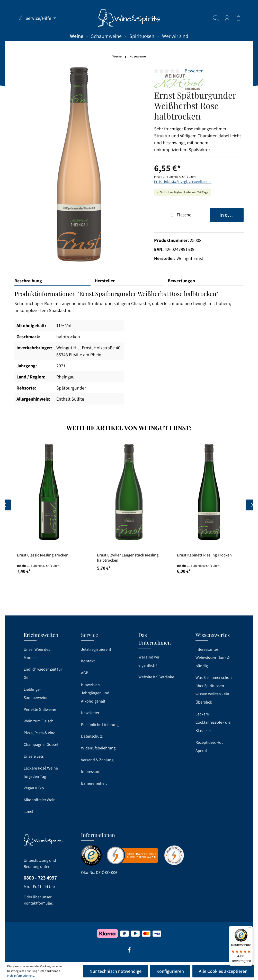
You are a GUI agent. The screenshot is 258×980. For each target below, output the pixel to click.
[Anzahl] (172, 215)
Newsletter (90, 713)
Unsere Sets (34, 756)
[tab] (52, 281)
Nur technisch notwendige (115, 971)
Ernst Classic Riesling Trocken (43, 555)
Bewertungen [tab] (181, 281)
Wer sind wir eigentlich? (149, 661)
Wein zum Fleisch (39, 721)
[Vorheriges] (5, 505)
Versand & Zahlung (97, 760)
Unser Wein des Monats (37, 653)
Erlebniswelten (41, 635)
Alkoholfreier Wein (40, 800)
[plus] (201, 215)
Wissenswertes (213, 635)
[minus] (161, 215)
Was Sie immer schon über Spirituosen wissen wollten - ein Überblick (214, 690)
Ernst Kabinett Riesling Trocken (204, 555)
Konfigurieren (170, 971)
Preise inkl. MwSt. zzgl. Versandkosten (183, 182)
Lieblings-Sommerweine (36, 693)
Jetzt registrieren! (96, 649)
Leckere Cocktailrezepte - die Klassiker (213, 722)
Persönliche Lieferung (100, 725)
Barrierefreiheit (94, 783)
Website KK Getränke (156, 677)
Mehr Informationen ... (21, 975)
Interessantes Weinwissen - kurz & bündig (213, 658)
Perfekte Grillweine (40, 709)
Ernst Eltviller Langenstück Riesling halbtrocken (128, 558)
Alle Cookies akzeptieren (223, 971)
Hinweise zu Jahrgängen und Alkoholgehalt (95, 693)
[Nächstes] (251, 505)
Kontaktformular (38, 903)
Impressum (91, 771)
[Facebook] (129, 952)
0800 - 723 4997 (40, 878)
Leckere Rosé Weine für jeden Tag (41, 772)
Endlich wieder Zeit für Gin (43, 673)
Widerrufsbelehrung (98, 748)
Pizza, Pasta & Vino (40, 733)
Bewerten (194, 71)
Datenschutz (92, 736)
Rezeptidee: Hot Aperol (209, 746)
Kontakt (88, 661)
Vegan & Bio (34, 788)
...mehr (30, 811)
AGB (85, 673)
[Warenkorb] (238, 18)
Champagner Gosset (41, 744)
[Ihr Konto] (227, 18)
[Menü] (250, 929)
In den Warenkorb (232, 215)
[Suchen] (216, 18)
